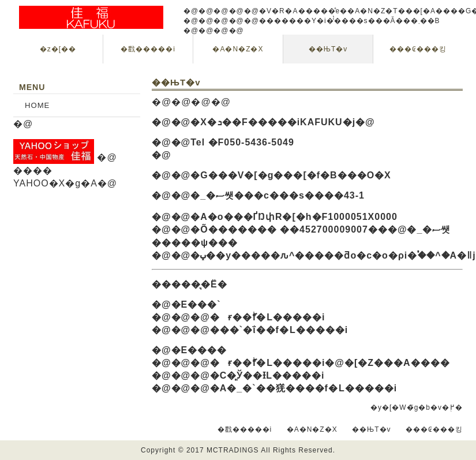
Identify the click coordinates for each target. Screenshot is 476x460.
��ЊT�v (328, 49)
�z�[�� (58, 49)
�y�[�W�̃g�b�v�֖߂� (417, 407)
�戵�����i (148, 49)
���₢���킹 (418, 49)
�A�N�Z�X (238, 49)
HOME (37, 105)
